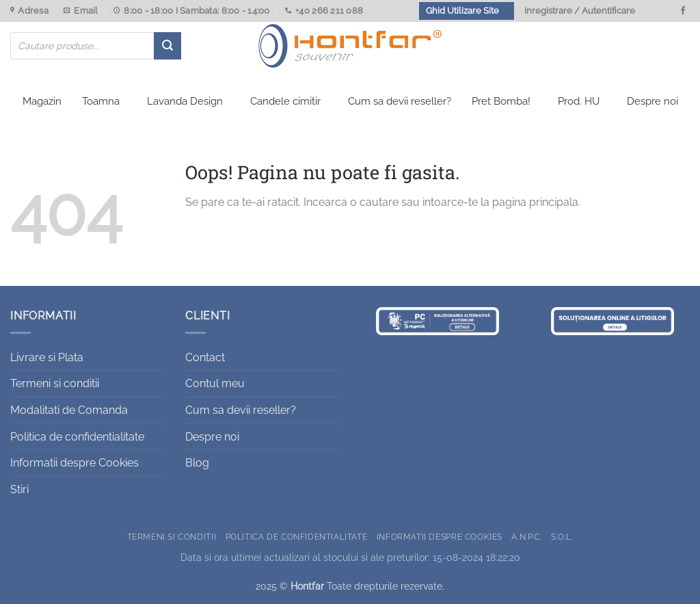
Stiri (19, 489)
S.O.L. (562, 537)
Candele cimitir (285, 101)
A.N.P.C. (526, 537)
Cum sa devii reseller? (400, 101)
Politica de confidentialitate (77, 437)
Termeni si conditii (55, 383)
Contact (205, 357)
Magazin (42, 101)
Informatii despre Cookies (75, 463)
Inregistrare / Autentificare (580, 11)
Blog (197, 463)
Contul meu (215, 383)
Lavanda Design (185, 101)
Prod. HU (579, 101)
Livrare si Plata (47, 357)
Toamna (101, 101)
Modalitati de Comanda (69, 410)
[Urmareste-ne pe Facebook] (683, 11)
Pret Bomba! (501, 101)
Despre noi (652, 101)
